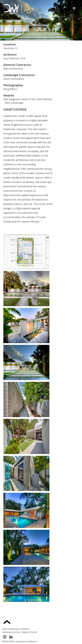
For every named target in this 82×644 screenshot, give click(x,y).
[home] (17, 8)
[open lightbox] (26, 252)
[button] (74, 8)
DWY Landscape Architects (16, 629)
